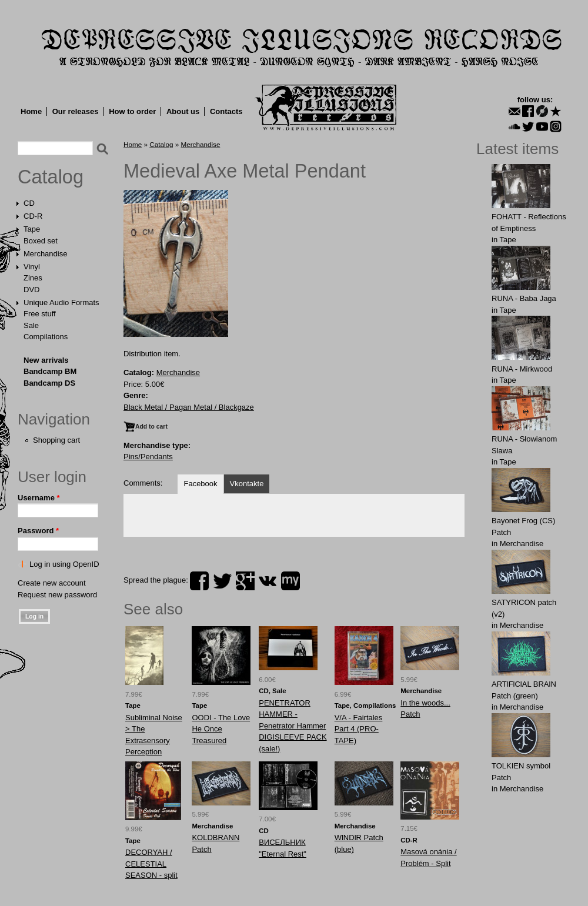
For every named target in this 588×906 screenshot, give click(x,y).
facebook (199, 581)
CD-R (33, 216)
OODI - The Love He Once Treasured (221, 729)
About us (183, 111)
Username (39, 498)
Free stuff (40, 314)
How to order (132, 111)
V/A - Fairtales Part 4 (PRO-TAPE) (359, 729)
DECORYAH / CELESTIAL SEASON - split (151, 864)
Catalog (51, 177)
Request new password (57, 595)
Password (38, 531)
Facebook (200, 484)
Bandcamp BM (50, 371)
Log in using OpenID (64, 564)
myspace (290, 581)
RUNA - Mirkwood (522, 369)
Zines (33, 278)
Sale (31, 325)
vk (268, 581)
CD (29, 203)
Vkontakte (247, 484)
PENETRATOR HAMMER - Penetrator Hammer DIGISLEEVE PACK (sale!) (293, 726)
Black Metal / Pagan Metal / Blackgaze (189, 407)
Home (31, 111)
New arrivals (46, 360)
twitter (222, 581)
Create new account (52, 583)
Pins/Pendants (148, 457)
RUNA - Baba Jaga (524, 298)
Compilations (46, 337)
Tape (32, 229)
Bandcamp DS (49, 383)
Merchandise (45, 254)
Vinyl (32, 267)
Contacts (226, 111)
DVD (31, 290)
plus (245, 581)
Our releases (76, 111)
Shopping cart (56, 440)
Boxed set (41, 241)
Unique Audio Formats (61, 302)
